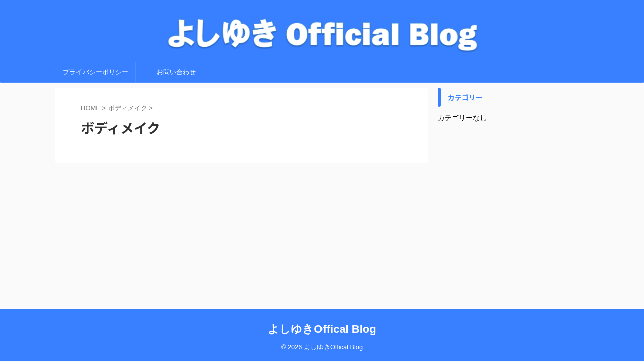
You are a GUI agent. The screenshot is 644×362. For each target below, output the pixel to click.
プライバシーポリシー (96, 72)
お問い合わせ (176, 72)
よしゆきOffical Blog (322, 329)
